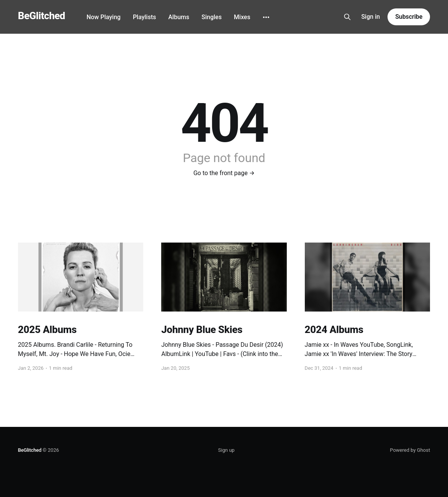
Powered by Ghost (410, 450)
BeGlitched (42, 16)
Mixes (242, 17)
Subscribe (409, 17)
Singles (212, 17)
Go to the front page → (224, 173)
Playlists (145, 17)
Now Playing (104, 17)
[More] (266, 17)
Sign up (226, 450)
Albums (179, 17)
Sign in (370, 17)
